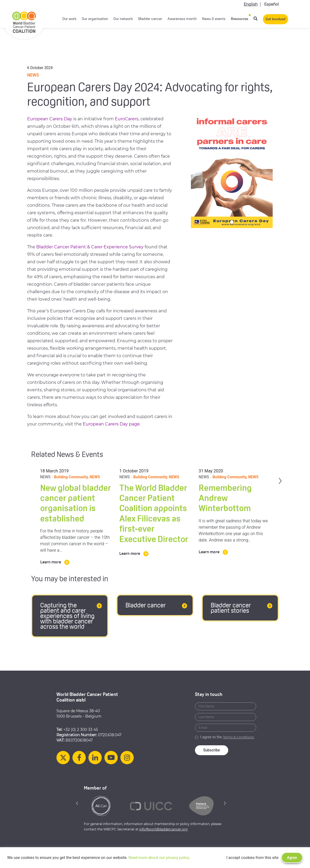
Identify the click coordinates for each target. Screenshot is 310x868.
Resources (240, 19)
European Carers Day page (111, 424)
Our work (69, 19)
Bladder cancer (150, 19)
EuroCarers (127, 119)
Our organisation (95, 19)
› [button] (280, 479)
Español (272, 4)
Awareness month (182, 19)
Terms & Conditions (238, 737)
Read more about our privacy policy (159, 858)
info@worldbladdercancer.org (163, 829)
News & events (214, 19)
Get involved (276, 19)
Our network (123, 19)
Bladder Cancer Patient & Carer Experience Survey (90, 247)
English (251, 4)
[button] (77, 803)
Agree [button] (292, 858)
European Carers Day (50, 119)
